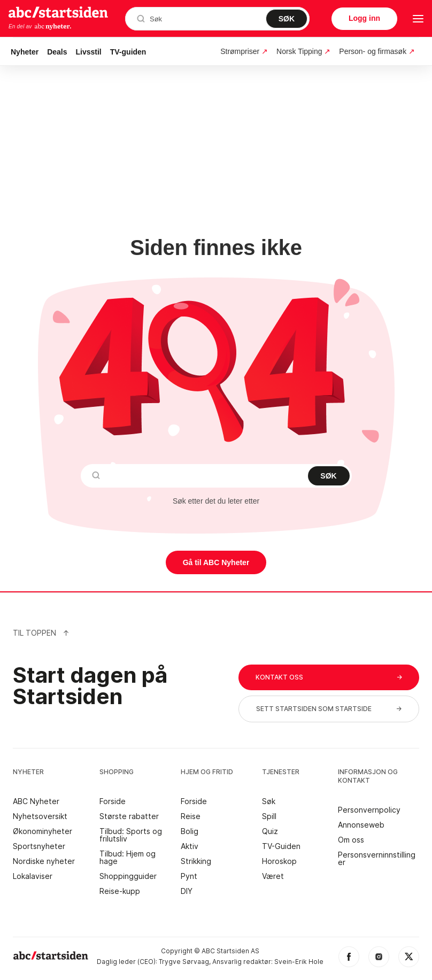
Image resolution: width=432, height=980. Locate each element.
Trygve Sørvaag (184, 962)
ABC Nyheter (36, 801)
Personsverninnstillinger (377, 859)
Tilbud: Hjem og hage (128, 858)
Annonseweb (361, 825)
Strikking (196, 861)
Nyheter (25, 52)
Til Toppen (41, 633)
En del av (40, 27)
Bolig (190, 831)
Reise (191, 816)
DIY (187, 891)
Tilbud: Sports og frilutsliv (131, 835)
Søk (269, 801)
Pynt (189, 876)
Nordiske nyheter (44, 861)
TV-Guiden (281, 846)
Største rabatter (129, 816)
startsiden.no (58, 12)
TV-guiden (128, 52)
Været (273, 876)
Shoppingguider (128, 876)
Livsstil (89, 52)
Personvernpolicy (369, 810)
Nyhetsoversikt (40, 816)
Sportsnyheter (39, 846)
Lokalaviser (33, 876)
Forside (113, 801)
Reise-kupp (120, 891)
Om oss (351, 840)
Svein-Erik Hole (299, 962)
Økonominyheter (43, 831)
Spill (269, 816)
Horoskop (279, 861)
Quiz (270, 831)
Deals (57, 52)
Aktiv (190, 846)
